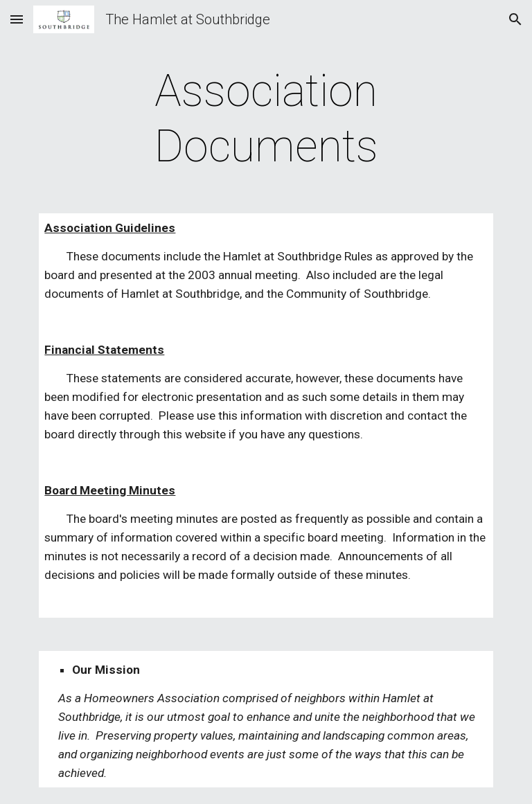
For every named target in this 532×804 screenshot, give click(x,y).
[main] (266, 119)
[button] (17, 19)
